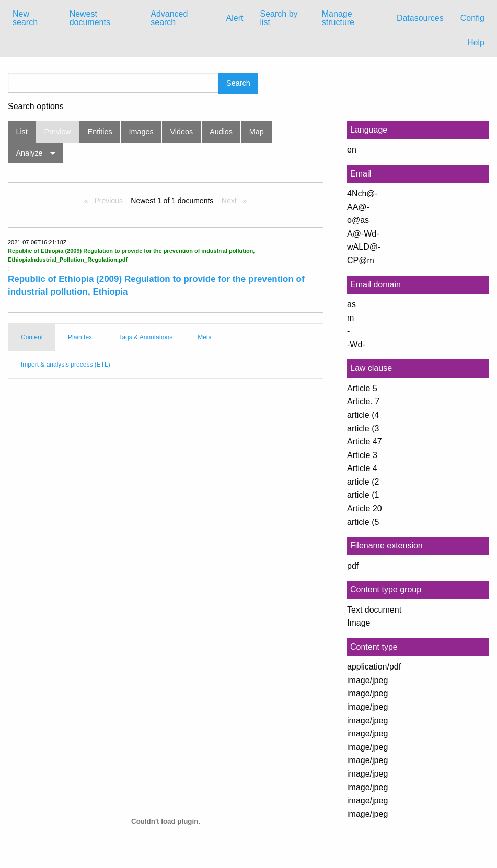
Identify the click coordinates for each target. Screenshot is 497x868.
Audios (221, 132)
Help (476, 43)
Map (257, 132)
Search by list (279, 18)
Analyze (29, 153)
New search (25, 18)
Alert (235, 18)
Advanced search (169, 18)
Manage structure (338, 18)
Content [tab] (32, 337)
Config (472, 18)
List (21, 132)
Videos (182, 132)
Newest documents (90, 18)
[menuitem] (33, 18)
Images (141, 132)
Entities (100, 132)
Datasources (420, 18)
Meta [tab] (205, 337)
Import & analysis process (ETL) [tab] (66, 365)
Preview (58, 132)
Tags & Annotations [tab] (146, 337)
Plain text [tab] (81, 337)
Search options (36, 107)
